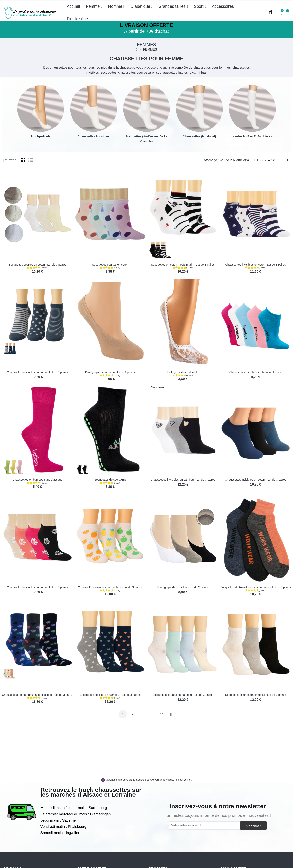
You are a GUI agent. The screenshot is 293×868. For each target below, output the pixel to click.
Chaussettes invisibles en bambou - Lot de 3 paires (183, 480)
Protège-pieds (41, 136)
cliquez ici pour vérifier (179, 780)
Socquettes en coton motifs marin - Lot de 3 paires (183, 265)
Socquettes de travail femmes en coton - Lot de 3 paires (256, 587)
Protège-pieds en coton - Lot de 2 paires (183, 587)
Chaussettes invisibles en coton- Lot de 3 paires (256, 265)
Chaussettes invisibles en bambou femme (256, 372)
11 (162, 714)
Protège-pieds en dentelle (183, 372)
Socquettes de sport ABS (110, 480)
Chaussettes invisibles (94, 136)
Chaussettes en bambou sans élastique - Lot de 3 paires (38, 695)
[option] (41, 112)
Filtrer (9, 160)
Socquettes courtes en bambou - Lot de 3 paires (110, 695)
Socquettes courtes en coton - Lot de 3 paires (37, 265)
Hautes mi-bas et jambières (252, 136)
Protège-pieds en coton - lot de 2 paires (110, 372)
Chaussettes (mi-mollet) (199, 136)
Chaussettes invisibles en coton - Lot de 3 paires (37, 372)
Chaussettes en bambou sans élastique (37, 480)
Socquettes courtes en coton (110, 265)
